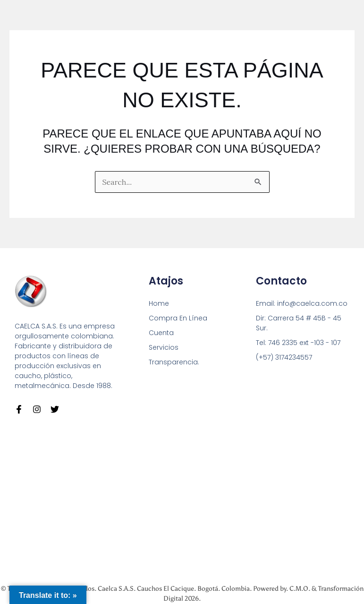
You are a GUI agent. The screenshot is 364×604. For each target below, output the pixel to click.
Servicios (164, 347)
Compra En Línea (178, 318)
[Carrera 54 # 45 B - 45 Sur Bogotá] (182, 498)
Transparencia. (174, 362)
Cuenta (161, 333)
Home (159, 303)
